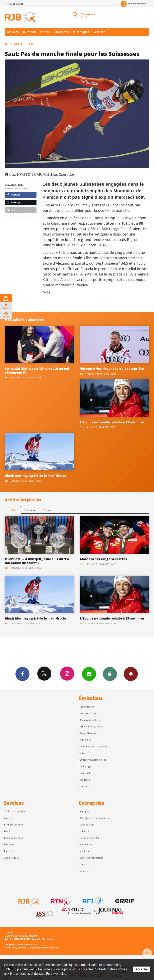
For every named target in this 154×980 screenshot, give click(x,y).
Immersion (85, 740)
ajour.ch (13, 32)
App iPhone (110, 674)
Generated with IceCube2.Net (43, 948)
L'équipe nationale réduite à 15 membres (112, 422)
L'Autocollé (85, 773)
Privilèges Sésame (14, 825)
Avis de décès (11, 858)
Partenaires (86, 844)
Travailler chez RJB (89, 838)
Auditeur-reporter (133, 4)
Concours (85, 786)
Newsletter (85, 871)
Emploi (8, 851)
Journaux (29, 32)
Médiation (85, 851)
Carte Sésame (87, 825)
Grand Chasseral (88, 733)
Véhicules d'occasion (15, 811)
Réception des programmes (94, 818)
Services (99, 32)
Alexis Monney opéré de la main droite (35, 476)
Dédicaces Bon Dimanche (93, 746)
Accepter (142, 969)
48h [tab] (13, 510)
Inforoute (9, 844)
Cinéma (8, 818)
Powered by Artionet (15, 948)
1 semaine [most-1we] (30, 510)
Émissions (62, 32)
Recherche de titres (90, 720)
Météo (8, 831)
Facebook (22, 674)
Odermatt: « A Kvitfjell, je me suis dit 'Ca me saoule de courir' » (37, 561)
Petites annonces (13, 838)
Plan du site (48, 939)
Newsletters (89, 674)
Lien (12, 210)
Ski (31, 44)
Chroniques (81, 32)
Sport (18, 44)
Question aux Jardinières (93, 760)
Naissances (85, 753)
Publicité (84, 831)
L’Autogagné (86, 766)
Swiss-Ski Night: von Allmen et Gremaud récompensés (37, 370)
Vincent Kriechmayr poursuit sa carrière (112, 369)
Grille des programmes (92, 727)
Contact (84, 864)
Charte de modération (91, 858)
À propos (84, 811)
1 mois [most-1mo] (48, 510)
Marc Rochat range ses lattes (103, 559)
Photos (45, 32)
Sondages (85, 780)
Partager (14, 195)
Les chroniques (88, 713)
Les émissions (87, 707)
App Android (131, 674)
